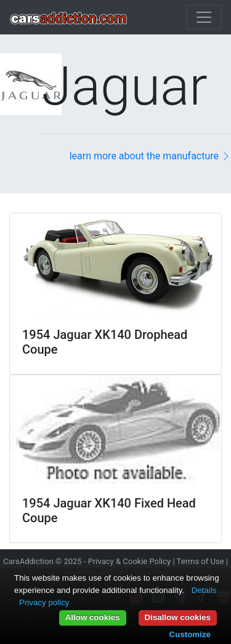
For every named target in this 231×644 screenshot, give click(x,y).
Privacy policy (44, 602)
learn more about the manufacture (150, 156)
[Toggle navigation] (204, 17)
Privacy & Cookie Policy (130, 561)
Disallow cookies (178, 617)
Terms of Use (201, 561)
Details (204, 590)
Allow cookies (93, 617)
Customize (190, 634)
